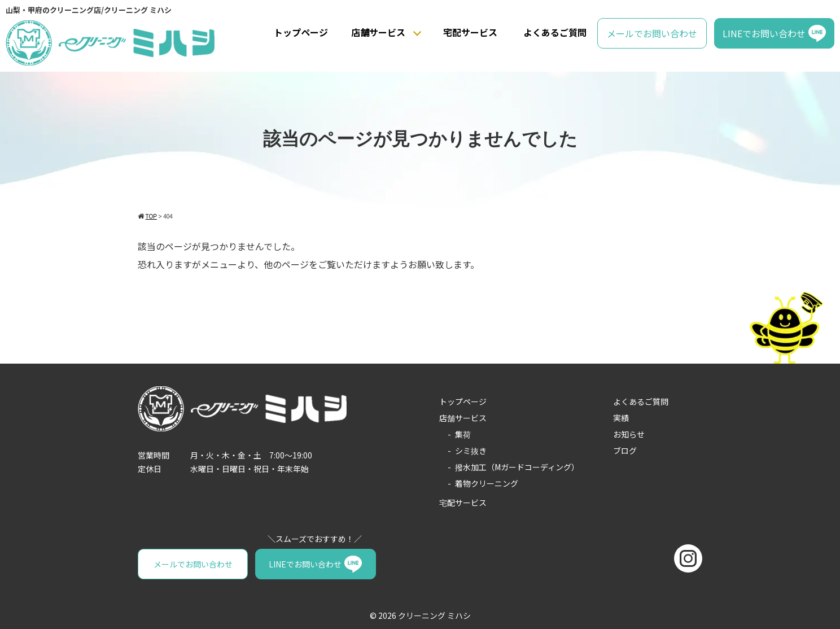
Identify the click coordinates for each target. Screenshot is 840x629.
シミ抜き (471, 451)
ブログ (625, 451)
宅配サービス (470, 32)
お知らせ (629, 434)
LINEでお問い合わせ (764, 33)
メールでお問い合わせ (652, 33)
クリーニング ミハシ (434, 615)
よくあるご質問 (555, 32)
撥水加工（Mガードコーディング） (517, 467)
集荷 (463, 434)
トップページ (301, 32)
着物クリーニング (487, 483)
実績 (621, 418)
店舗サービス (378, 32)
